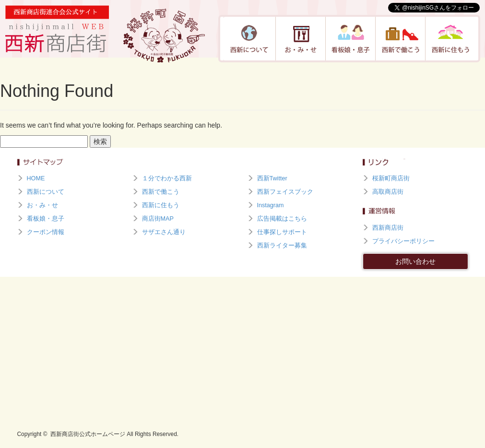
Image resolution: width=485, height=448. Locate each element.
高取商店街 (388, 192)
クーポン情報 (46, 232)
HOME (36, 178)
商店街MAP (158, 219)
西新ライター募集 (282, 246)
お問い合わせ (415, 261)
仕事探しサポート (282, 232)
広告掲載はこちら (282, 219)
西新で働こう (401, 39)
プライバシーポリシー (403, 241)
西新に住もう (450, 39)
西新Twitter (272, 178)
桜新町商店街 (391, 178)
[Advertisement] (243, 349)
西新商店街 (388, 228)
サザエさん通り (164, 232)
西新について (249, 39)
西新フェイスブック (285, 192)
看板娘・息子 (351, 39)
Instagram (271, 205)
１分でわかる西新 (167, 178)
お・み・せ (301, 39)
